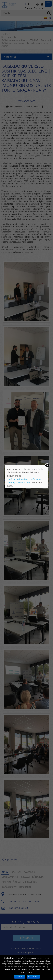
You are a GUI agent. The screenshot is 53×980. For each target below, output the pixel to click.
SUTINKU (20, 977)
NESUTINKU (33, 977)
